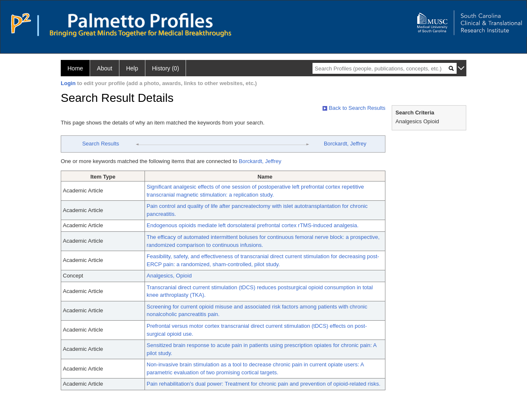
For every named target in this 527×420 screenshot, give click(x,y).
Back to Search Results (354, 108)
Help (132, 68)
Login (68, 83)
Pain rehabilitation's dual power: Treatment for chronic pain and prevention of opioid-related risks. (263, 384)
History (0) (166, 68)
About (105, 68)
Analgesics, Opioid (169, 276)
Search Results (101, 144)
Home (75, 68)
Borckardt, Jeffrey (345, 144)
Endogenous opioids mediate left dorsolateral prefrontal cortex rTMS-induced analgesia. (253, 225)
